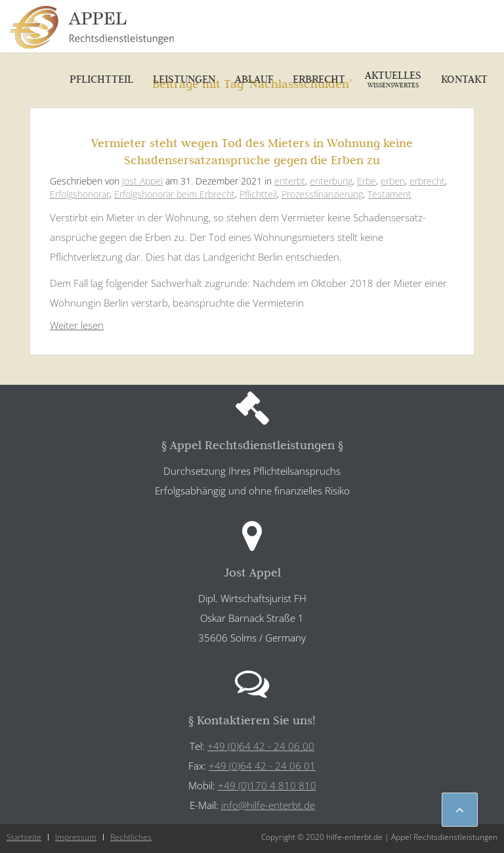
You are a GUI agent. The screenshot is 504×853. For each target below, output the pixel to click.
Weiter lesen (77, 325)
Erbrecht (319, 79)
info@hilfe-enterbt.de (268, 805)
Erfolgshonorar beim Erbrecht (175, 194)
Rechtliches (131, 837)
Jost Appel (142, 181)
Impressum (76, 837)
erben (393, 181)
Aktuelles (393, 79)
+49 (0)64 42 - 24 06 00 (261, 746)
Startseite (24, 837)
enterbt (290, 181)
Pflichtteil (101, 79)
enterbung (331, 181)
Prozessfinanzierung (322, 194)
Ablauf (254, 79)
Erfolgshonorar (80, 194)
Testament (389, 194)
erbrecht (427, 181)
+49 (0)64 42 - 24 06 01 (262, 766)
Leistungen (184, 79)
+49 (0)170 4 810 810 (267, 785)
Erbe (367, 181)
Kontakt (464, 79)
